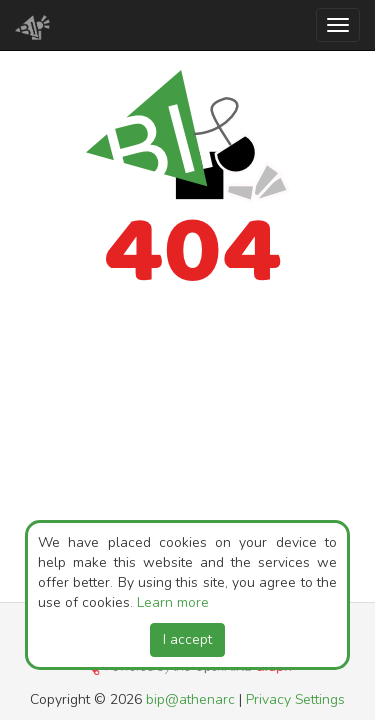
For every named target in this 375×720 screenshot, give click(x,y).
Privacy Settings (295, 699)
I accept (187, 639)
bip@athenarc (190, 699)
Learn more (173, 602)
